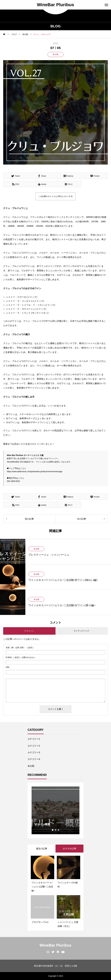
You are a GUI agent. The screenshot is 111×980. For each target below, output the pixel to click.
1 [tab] (53, 830)
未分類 (56, 54)
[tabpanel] (56, 810)
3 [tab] (59, 830)
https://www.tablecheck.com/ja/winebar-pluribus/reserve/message (35, 472)
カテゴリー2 (34, 746)
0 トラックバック (82, 631)
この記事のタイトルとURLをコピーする (56, 196)
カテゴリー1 (34, 739)
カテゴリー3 (34, 752)
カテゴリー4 (34, 759)
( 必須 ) (19, 648)
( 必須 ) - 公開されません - (21, 657)
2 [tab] (56, 830)
